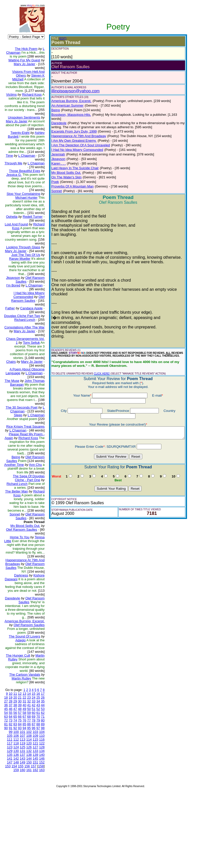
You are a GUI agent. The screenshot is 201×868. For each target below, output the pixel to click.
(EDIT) (59, 39)
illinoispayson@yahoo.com (71, 91)
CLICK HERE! (98, 361)
